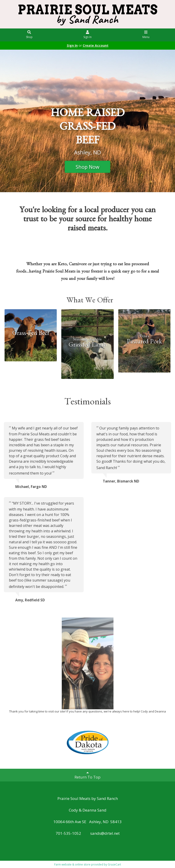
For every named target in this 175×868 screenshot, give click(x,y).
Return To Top (87, 775)
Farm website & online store (72, 864)
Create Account (96, 45)
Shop (29, 35)
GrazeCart (114, 864)
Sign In (88, 35)
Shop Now (87, 167)
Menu (146, 35)
